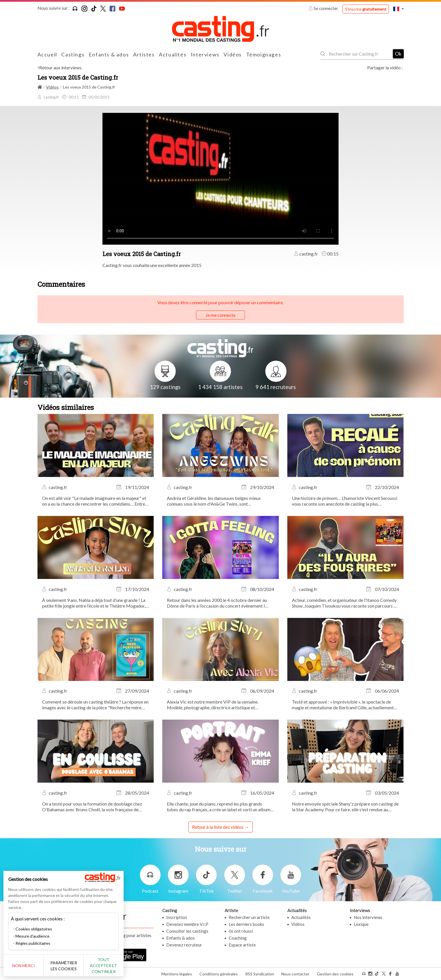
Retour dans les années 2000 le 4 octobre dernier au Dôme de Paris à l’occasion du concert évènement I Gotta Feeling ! (217, 603)
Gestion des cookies (335, 974)
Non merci (24, 966)
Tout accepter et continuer (103, 966)
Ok (398, 54)
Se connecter (324, 8)
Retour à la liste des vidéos (218, 827)
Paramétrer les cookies (64, 966)
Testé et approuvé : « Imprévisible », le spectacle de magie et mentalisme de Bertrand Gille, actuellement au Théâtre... (343, 705)
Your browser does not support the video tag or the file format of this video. (221, 178)
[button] (398, 9)
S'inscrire (366, 9)
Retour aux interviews (60, 67)
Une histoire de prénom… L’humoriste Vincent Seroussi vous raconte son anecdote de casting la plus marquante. (345, 501)
